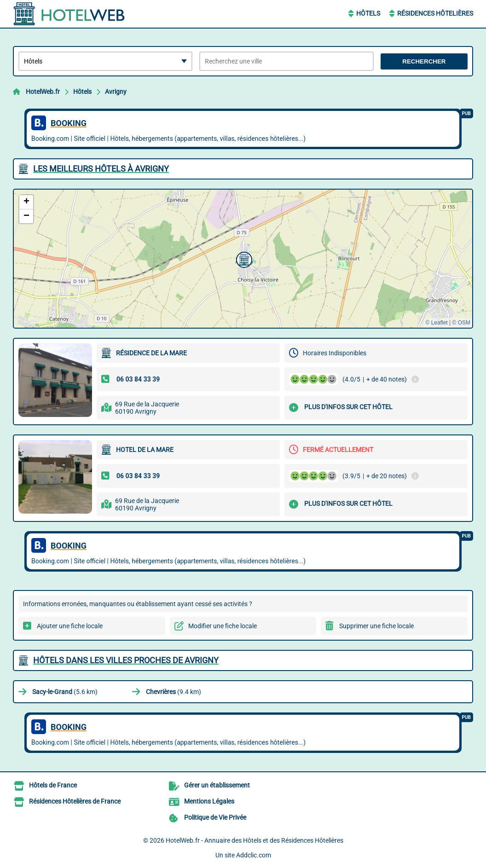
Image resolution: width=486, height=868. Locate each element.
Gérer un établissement (217, 785)
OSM (464, 323)
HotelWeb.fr (43, 92)
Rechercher (424, 61)
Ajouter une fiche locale (70, 626)
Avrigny (116, 92)
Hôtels (368, 13)
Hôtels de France (53, 785)
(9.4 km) (174, 692)
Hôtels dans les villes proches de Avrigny (126, 660)
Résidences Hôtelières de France (75, 801)
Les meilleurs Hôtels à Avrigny (101, 169)
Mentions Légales (209, 801)
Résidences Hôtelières (435, 13)
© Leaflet (436, 323)
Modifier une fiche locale (223, 626)
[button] (243, 259)
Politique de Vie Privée (215, 817)
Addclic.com (254, 855)
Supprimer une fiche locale (376, 626)
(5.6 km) (65, 692)
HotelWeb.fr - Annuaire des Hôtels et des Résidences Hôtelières (255, 840)
